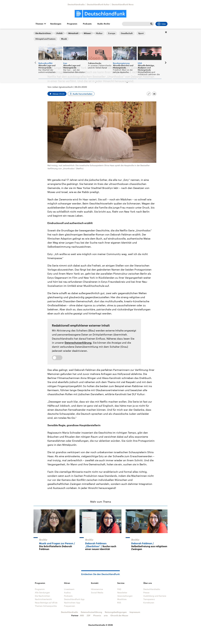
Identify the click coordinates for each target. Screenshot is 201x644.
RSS (119, 603)
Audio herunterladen (82, 94)
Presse (146, 593)
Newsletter (122, 593)
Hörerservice (97, 589)
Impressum (135, 612)
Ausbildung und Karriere (155, 596)
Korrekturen (149, 603)
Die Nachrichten (43, 596)
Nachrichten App (72, 603)
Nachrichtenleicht (43, 599)
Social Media (97, 593)
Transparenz (149, 599)
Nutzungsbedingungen (116, 612)
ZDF (89, 615)
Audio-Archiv (104, 24)
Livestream (69, 589)
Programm (72, 24)
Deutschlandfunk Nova (123, 4)
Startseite (38, 33)
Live (161, 24)
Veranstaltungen (125, 596)
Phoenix (97, 615)
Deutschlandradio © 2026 (101, 625)
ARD (82, 615)
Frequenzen (70, 606)
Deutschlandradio (76, 4)
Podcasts (87, 24)
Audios (67, 593)
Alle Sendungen (52, 33)
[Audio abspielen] (57, 94)
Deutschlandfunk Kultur (98, 4)
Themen (39, 24)
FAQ (119, 589)
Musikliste (122, 599)
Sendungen (56, 24)
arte (106, 615)
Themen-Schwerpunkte (46, 606)
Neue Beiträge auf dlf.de (46, 603)
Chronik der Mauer (119, 615)
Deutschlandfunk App (74, 599)
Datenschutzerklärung (78, 343)
